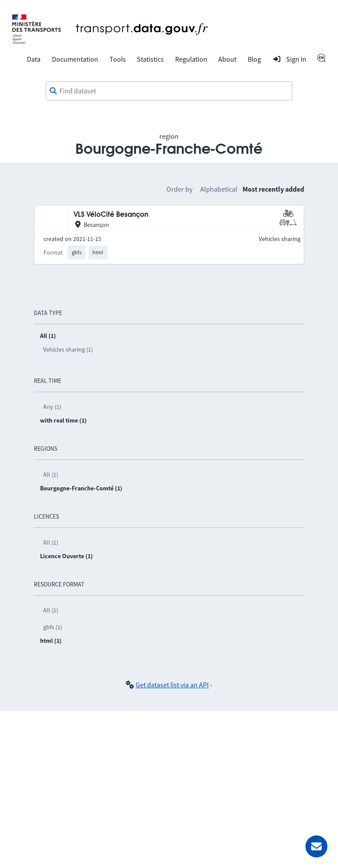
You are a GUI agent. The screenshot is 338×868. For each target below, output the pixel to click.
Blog (254, 59)
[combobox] (169, 91)
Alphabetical (219, 189)
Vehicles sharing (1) (68, 349)
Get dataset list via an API (172, 685)
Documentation (75, 59)
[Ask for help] (316, 846)
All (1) (51, 475)
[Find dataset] (169, 91)
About (227, 59)
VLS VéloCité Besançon (111, 215)
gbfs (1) (53, 627)
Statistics (150, 59)
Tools (118, 59)
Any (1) (52, 407)
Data (34, 59)
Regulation (191, 59)
